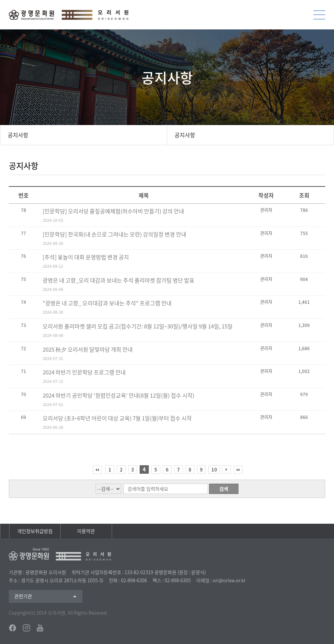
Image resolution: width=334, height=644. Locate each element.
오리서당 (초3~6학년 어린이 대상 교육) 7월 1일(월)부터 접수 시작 (117, 418)
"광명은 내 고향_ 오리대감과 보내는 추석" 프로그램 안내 (107, 303)
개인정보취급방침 (35, 531)
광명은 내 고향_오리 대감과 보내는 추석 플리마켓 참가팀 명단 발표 (118, 280)
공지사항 (18, 135)
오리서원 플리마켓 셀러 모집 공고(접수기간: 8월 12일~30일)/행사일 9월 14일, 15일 (138, 326)
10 (214, 469)
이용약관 (86, 531)
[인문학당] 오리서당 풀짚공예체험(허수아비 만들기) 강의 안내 (113, 211)
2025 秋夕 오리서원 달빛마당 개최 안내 (88, 349)
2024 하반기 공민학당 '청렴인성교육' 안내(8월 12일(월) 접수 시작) (118, 395)
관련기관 (23, 596)
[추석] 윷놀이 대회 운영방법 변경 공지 (86, 257)
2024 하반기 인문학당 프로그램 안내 (84, 372)
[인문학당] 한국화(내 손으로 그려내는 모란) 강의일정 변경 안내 (114, 234)
